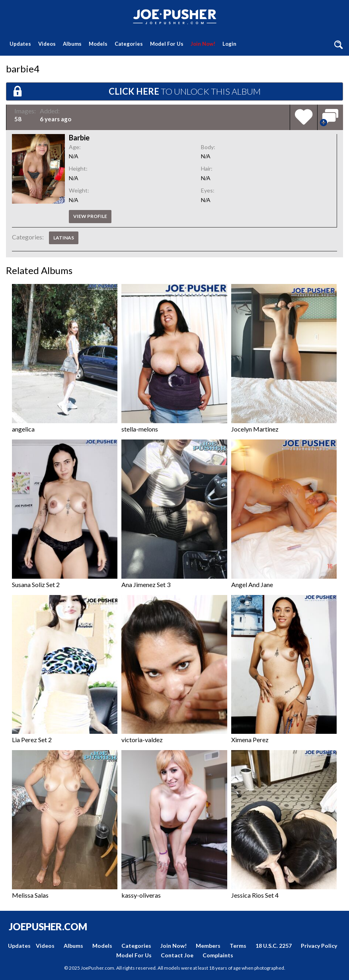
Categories (129, 44)
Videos (47, 44)
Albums (72, 44)
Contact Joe (177, 955)
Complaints (218, 955)
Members (208, 946)
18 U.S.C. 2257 (274, 946)
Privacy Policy (319, 946)
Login (229, 44)
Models (98, 44)
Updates (20, 44)
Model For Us (167, 44)
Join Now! (203, 44)
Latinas (64, 238)
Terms (238, 946)
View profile (90, 216)
